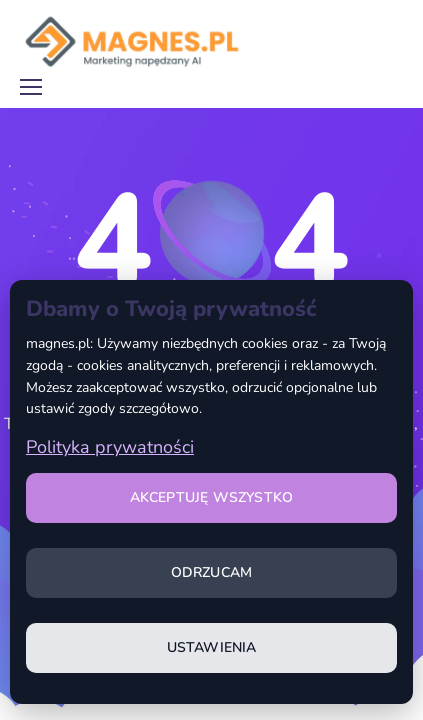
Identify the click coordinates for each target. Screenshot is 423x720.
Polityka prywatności (110, 447)
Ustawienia (212, 647)
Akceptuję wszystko (212, 497)
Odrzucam (212, 572)
